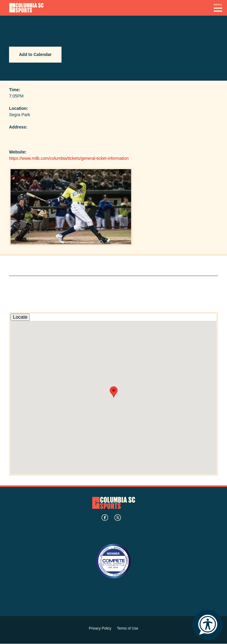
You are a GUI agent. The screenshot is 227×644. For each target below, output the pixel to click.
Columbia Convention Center (26, 8)
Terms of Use (128, 628)
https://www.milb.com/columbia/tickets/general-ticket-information (69, 158)
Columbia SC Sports (114, 503)
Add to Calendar (35, 54)
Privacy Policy (100, 628)
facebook (105, 518)
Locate (20, 317)
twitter (118, 518)
